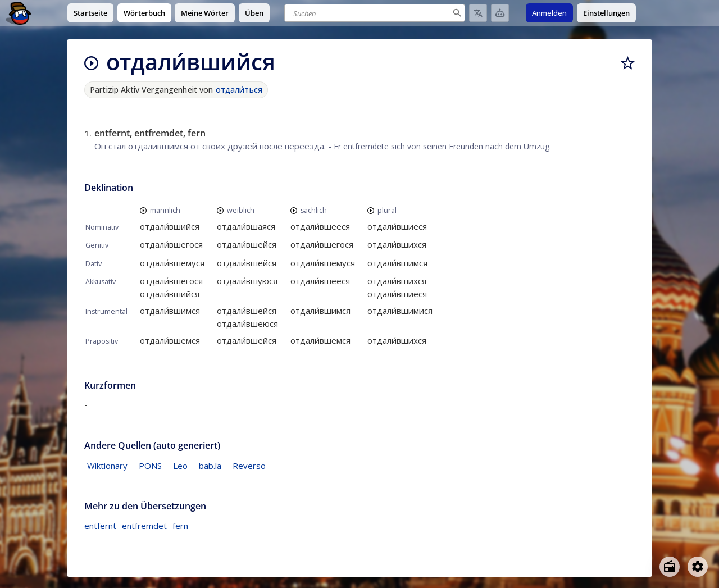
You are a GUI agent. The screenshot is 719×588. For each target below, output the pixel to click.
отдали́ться (239, 90)
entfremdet (144, 526)
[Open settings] (698, 567)
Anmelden (549, 13)
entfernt (100, 526)
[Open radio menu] (670, 567)
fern (180, 526)
